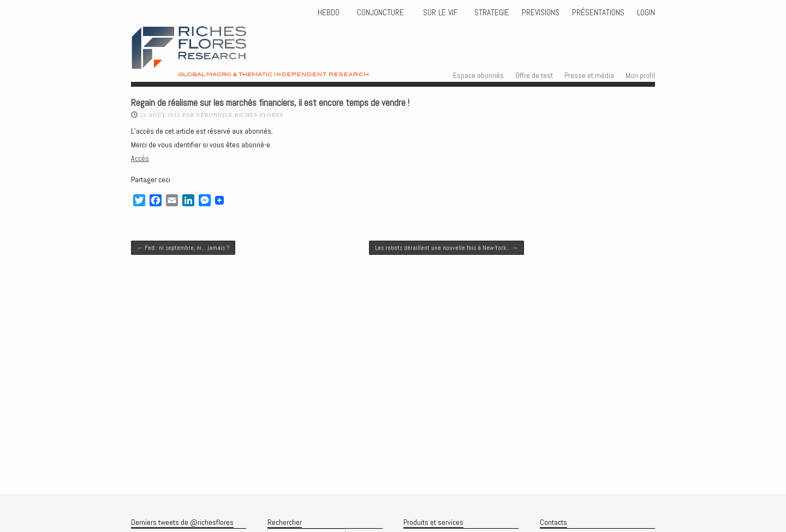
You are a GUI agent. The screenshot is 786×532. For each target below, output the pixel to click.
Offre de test (534, 75)
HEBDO (329, 13)
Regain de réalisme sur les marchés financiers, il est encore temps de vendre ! (270, 103)
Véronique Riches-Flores (240, 115)
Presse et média (589, 75)
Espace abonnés (478, 75)
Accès (140, 158)
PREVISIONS (541, 13)
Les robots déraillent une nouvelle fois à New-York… (446, 248)
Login (646, 13)
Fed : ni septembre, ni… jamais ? (183, 248)
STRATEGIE (491, 13)
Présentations (598, 13)
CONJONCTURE (382, 13)
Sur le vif (439, 13)
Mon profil (640, 75)
